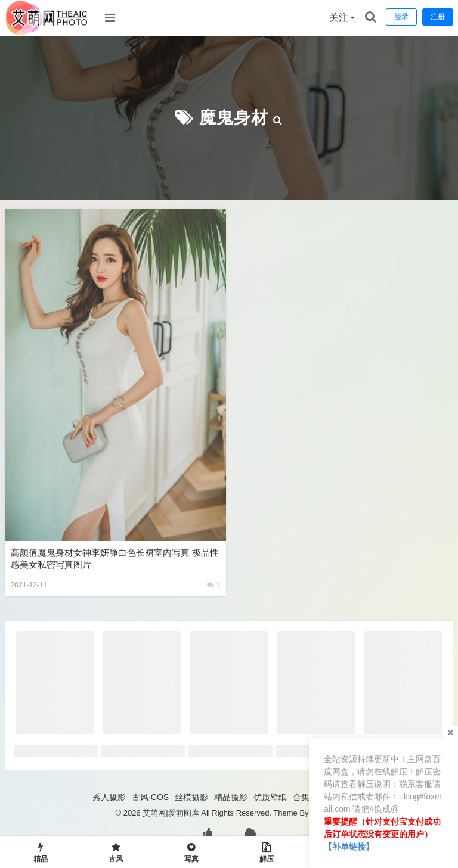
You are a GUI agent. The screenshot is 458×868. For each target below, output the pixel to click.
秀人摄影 (109, 797)
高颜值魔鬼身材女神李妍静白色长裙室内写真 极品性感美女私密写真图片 (115, 559)
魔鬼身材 (234, 118)
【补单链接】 (349, 847)
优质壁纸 (270, 797)
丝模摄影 (191, 797)
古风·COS (150, 797)
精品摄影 (231, 797)
